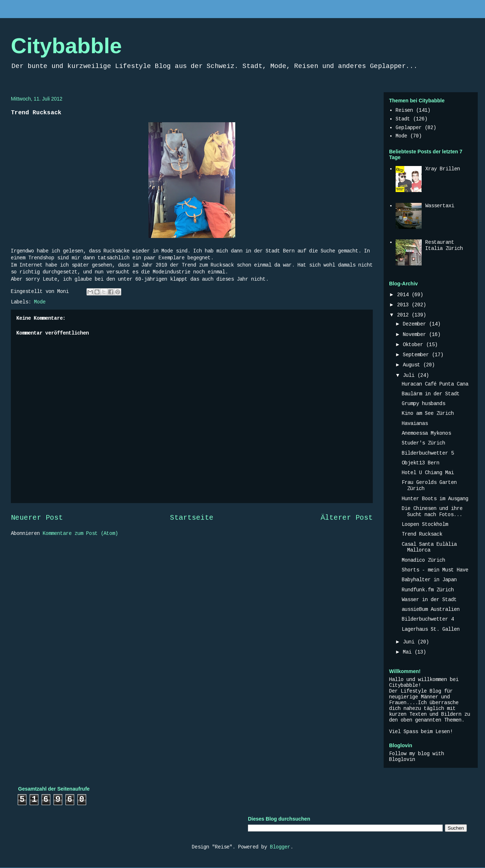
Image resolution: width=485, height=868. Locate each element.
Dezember (416, 324)
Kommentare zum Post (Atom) (80, 533)
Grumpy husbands (423, 404)
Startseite (192, 518)
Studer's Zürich (423, 443)
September (417, 355)
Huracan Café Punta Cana (435, 384)
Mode (40, 302)
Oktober (414, 345)
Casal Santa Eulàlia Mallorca (429, 547)
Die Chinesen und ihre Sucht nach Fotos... (432, 512)
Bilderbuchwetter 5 (428, 453)
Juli (410, 375)
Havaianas (415, 424)
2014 (404, 295)
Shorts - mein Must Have (435, 570)
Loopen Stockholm (425, 524)
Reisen (404, 110)
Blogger (280, 847)
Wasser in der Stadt (429, 600)
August (413, 365)
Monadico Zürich (423, 560)
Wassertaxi (440, 206)
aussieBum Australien (431, 609)
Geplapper (409, 128)
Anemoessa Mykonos (426, 433)
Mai (409, 652)
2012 (404, 315)
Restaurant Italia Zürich (444, 245)
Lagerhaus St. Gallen (431, 629)
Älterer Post (347, 518)
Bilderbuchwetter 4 (428, 619)
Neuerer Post (37, 518)
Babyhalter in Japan (429, 580)
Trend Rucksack (422, 534)
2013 (404, 305)
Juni (410, 642)
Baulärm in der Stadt (431, 394)
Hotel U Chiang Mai (428, 473)
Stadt (403, 119)
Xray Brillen (443, 169)
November (416, 335)
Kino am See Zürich (428, 413)
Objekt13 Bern (421, 463)
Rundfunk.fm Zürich (428, 590)
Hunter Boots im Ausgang (435, 499)
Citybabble (66, 46)
